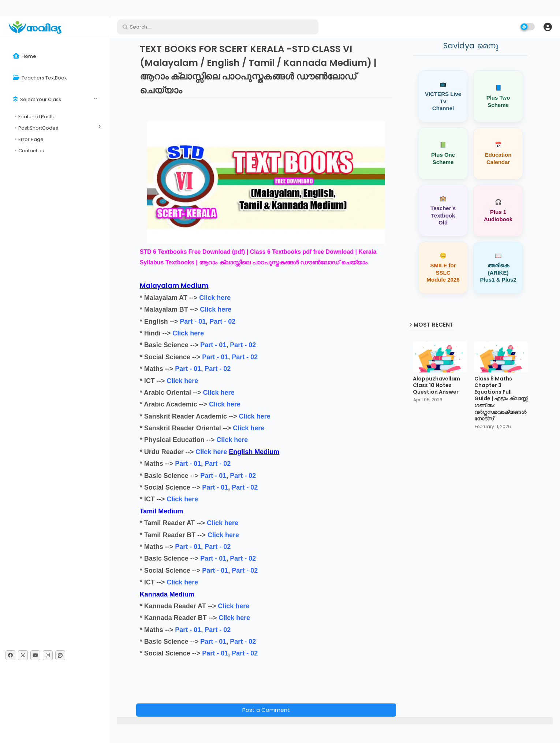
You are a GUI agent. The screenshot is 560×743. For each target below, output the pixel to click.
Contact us (31, 151)
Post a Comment (266, 710)
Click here (215, 298)
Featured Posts (36, 117)
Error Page (31, 139)
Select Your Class (37, 99)
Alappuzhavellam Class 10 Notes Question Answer (436, 385)
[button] (548, 27)
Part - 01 (193, 322)
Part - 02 (222, 322)
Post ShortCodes (38, 128)
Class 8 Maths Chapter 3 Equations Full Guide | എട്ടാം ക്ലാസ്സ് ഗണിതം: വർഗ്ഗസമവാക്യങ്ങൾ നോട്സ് (501, 399)
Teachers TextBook (40, 78)
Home (25, 56)
